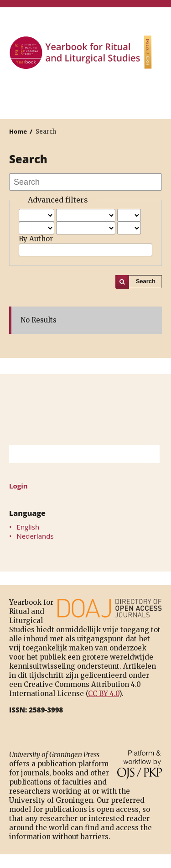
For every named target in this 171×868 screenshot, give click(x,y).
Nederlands (35, 536)
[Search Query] (73, 454)
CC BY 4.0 (104, 694)
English (28, 527)
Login (18, 486)
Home (18, 131)
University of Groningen (85, 409)
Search (146, 281)
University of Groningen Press (81, 94)
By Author (36, 239)
